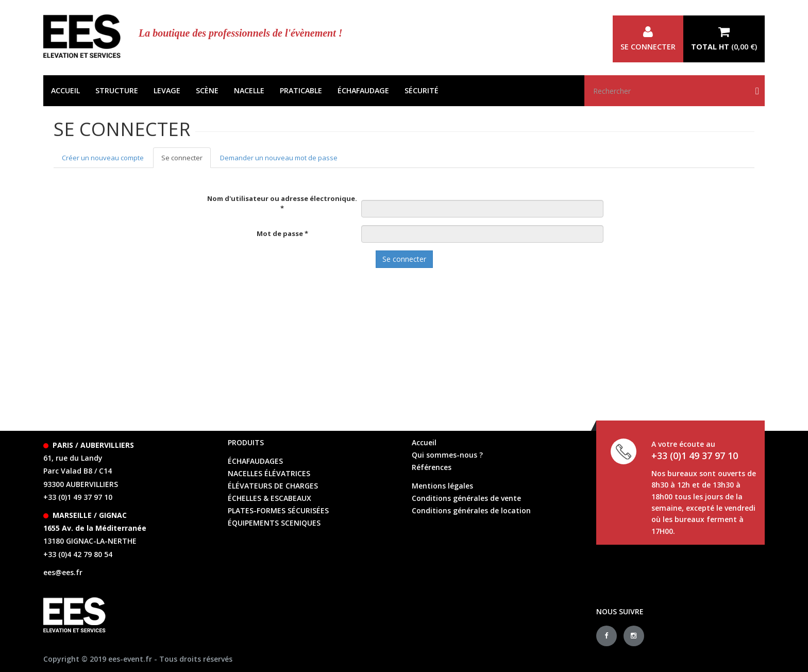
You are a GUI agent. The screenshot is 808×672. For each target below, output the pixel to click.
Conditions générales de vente (466, 498)
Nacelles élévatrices (269, 473)
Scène (207, 90)
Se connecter (648, 39)
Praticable (301, 90)
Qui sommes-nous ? (447, 455)
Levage (167, 90)
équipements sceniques (274, 523)
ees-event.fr (130, 659)
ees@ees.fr (63, 572)
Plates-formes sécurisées (278, 510)
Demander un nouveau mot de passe (279, 158)
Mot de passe (282, 233)
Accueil (65, 90)
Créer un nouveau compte (103, 158)
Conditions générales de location (471, 510)
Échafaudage (363, 90)
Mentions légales (442, 486)
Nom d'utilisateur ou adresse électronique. (282, 203)
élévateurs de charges (273, 486)
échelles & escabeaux (270, 498)
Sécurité (422, 90)
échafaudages (255, 461)
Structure (117, 90)
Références (432, 467)
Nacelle (249, 90)
